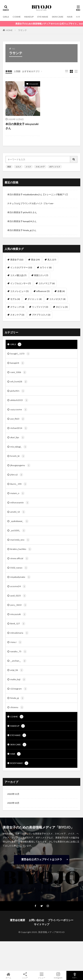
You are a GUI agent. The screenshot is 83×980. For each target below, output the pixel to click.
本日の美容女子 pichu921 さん (22, 212)
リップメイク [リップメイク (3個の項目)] (40, 307)
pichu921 (18, 391)
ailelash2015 (19, 400)
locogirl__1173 (20, 354)
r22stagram (19, 689)
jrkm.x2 (17, 475)
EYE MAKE (43, 17)
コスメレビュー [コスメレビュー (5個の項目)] (19, 291)
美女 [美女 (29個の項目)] (35, 260)
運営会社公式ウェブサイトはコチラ (42, 859)
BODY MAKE (19, 763)
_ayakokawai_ (19, 521)
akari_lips (17, 437)
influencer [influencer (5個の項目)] (43, 291)
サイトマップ (42, 924)
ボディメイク (55, 167)
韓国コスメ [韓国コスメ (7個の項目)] (41, 275)
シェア (25, 976)
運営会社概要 (18, 920)
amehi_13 (18, 512)
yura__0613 (19, 605)
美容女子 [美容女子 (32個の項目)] (17, 260)
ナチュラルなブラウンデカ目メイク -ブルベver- (31, 203)
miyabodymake (20, 577)
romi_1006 (18, 372)
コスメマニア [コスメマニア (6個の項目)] (47, 283)
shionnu (17, 707)
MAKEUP (29, 17)
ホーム (8, 975)
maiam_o (17, 493)
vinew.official (19, 558)
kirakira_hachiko (21, 549)
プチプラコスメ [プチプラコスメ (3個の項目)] (41, 315)
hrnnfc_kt (18, 456)
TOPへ (75, 975)
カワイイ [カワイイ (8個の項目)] (46, 267)
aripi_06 (17, 670)
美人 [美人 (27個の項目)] (52, 260)
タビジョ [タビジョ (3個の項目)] (62, 307)
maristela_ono (20, 540)
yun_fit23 (18, 419)
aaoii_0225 (18, 596)
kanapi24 (17, 363)
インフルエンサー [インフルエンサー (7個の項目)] (21, 283)
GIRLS (6, 17)
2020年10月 (13, 803)
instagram (58, 975)
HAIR (70, 17)
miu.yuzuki (34, 84)
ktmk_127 (18, 624)
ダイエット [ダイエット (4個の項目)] (35, 299)
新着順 (9, 71)
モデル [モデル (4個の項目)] (15, 299)
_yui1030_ (18, 531)
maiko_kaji (18, 679)
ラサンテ (22, 30)
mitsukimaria (19, 633)
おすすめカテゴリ (31, 71)
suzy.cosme (19, 410)
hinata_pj (17, 698)
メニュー (41, 975)
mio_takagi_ (19, 447)
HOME (9, 30)
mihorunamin (20, 503)
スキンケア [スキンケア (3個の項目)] (17, 315)
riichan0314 (19, 428)
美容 (9, 167)
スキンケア (40, 167)
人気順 (17, 71)
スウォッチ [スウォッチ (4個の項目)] (17, 307)
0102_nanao (19, 568)
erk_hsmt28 (19, 382)
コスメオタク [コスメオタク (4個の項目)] (57, 299)
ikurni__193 (19, 484)
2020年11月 (13, 794)
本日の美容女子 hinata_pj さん (22, 230)
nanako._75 (19, 652)
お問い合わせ (36, 920)
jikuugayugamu (20, 465)
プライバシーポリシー (61, 920)
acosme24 (18, 586)
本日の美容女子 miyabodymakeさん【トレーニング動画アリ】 (38, 194)
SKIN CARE (58, 17)
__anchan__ (18, 661)
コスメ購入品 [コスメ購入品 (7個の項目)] (18, 275)
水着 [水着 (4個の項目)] (61, 291)
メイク (28, 167)
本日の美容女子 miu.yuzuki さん (22, 126)
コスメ (18, 167)
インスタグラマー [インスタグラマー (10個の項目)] (21, 267)
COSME (17, 17)
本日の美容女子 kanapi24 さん (22, 221)
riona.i (16, 642)
